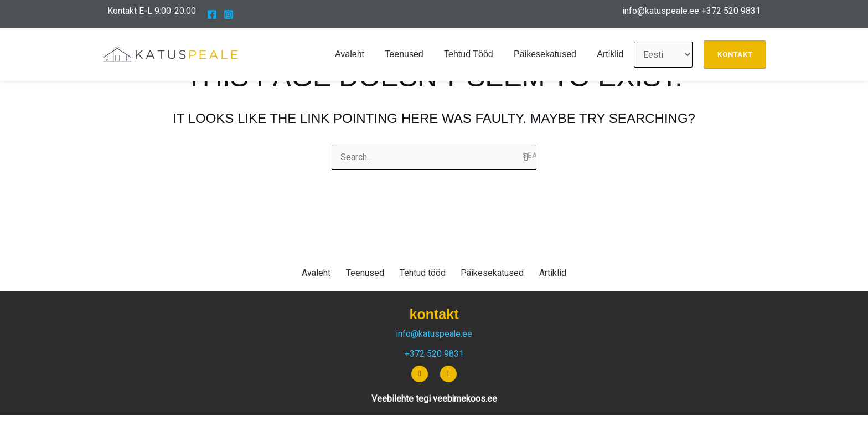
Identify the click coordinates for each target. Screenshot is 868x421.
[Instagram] (229, 14)
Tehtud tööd (476, 54)
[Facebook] (212, 14)
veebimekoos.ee (465, 399)
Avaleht (363, 54)
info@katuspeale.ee (661, 11)
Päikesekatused (549, 54)
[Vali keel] (663, 55)
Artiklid (612, 54)
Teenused (414, 54)
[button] (735, 55)
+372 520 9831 (731, 11)
